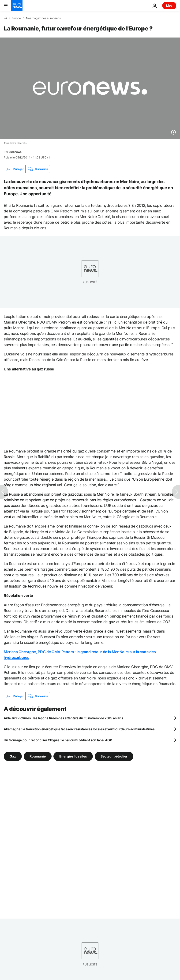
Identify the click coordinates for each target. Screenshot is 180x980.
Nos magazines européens (43, 18)
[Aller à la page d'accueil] (17, 6)
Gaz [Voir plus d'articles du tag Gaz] (13, 756)
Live (169, 6)
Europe (16, 18)
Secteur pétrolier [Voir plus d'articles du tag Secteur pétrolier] (114, 756)
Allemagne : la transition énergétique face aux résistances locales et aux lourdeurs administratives (79, 729)
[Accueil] (5, 18)
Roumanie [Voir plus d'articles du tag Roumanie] (38, 756)
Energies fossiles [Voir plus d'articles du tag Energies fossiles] (73, 756)
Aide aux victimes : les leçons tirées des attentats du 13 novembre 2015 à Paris (64, 718)
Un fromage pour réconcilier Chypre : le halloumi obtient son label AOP (58, 740)
